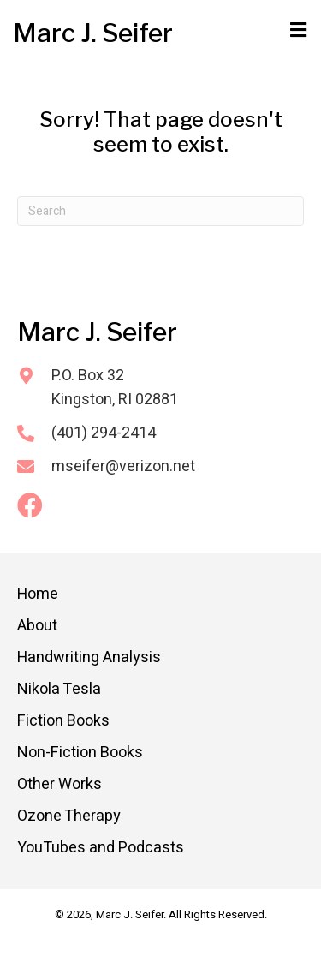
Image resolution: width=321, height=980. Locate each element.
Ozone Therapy (69, 816)
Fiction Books (63, 721)
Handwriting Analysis (89, 657)
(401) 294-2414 (104, 433)
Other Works (59, 784)
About (37, 626)
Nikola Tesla (59, 689)
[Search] (160, 211)
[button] (30, 505)
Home (38, 594)
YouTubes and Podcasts (101, 848)
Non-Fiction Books (80, 753)
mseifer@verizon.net (123, 466)
